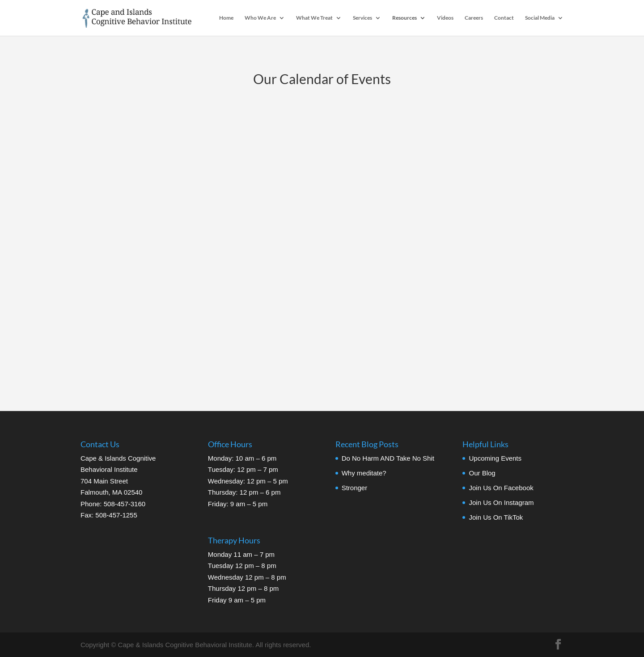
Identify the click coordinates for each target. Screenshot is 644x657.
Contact (504, 18)
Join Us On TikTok (496, 517)
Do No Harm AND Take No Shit (388, 458)
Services (362, 18)
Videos (445, 18)
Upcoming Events (495, 458)
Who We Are (260, 18)
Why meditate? (364, 473)
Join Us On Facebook (501, 488)
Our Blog (482, 473)
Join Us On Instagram (501, 502)
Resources (405, 18)
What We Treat (314, 18)
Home (226, 18)
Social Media (540, 18)
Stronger (355, 488)
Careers (474, 18)
